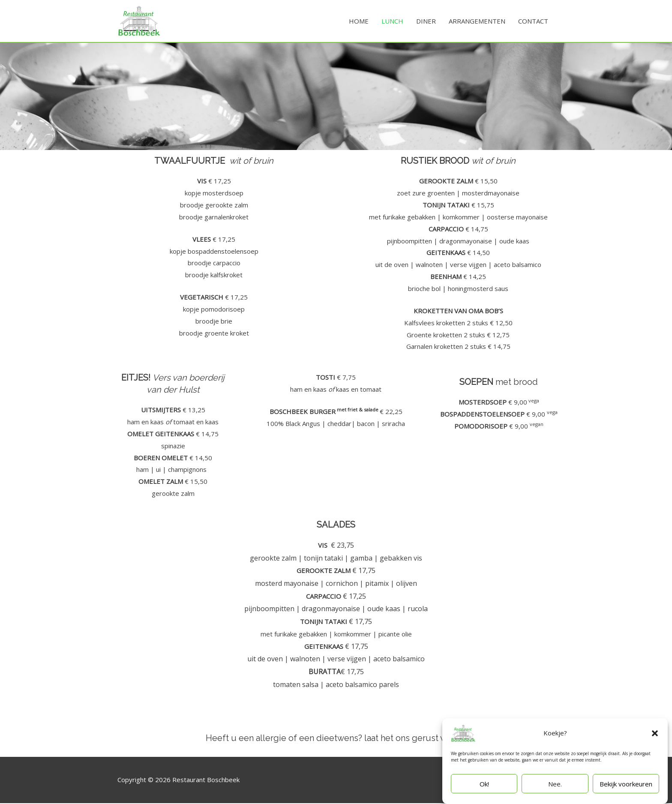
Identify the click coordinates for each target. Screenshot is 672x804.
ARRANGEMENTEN (477, 21)
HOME (359, 21)
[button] (655, 733)
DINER (426, 21)
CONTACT (533, 21)
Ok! (484, 784)
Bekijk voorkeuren (626, 784)
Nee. (555, 784)
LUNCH (392, 21)
